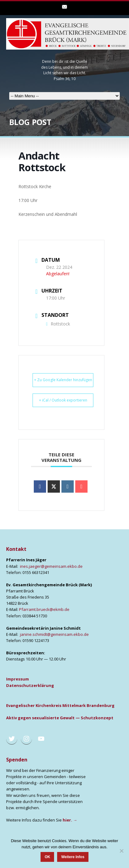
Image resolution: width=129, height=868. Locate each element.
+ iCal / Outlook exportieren (63, 400)
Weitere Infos (73, 857)
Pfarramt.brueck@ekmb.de (44, 609)
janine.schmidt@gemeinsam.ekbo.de (54, 634)
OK (47, 857)
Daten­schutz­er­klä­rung (30, 685)
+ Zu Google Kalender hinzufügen (63, 380)
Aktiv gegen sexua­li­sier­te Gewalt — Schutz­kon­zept (60, 718)
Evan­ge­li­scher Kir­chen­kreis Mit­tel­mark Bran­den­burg (60, 705)
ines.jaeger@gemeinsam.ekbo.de (51, 566)
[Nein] (121, 851)
